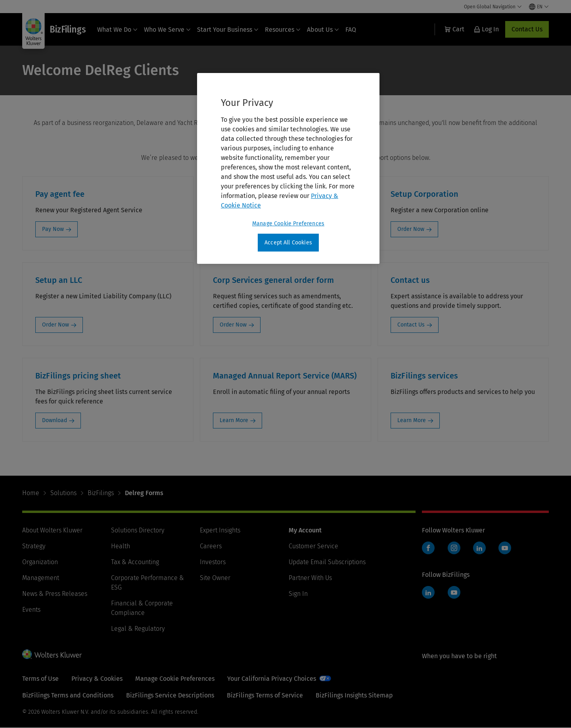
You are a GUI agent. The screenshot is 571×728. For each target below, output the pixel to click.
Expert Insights (220, 530)
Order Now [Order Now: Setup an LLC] (56, 325)
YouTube (505, 548)
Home (31, 493)
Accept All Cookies (288, 243)
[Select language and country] (539, 7)
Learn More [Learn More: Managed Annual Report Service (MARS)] (234, 420)
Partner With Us (310, 578)
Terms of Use (40, 679)
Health (121, 546)
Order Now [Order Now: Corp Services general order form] (233, 325)
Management (41, 578)
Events (31, 610)
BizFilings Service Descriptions (170, 695)
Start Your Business (228, 30)
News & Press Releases (55, 594)
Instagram (454, 548)
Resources (283, 30)
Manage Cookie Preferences (175, 679)
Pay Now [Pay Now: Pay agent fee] (53, 229)
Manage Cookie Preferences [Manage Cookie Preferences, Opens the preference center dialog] (288, 224)
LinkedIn (479, 548)
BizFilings (101, 493)
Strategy (34, 546)
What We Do (117, 30)
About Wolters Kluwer (52, 530)
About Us (323, 30)
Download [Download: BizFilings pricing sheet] (55, 420)
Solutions (63, 493)
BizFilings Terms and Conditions (68, 695)
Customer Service (313, 546)
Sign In (298, 594)
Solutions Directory (138, 530)
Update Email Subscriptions (327, 562)
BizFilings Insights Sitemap (354, 695)
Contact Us (527, 29)
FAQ (351, 30)
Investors (213, 562)
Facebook (428, 548)
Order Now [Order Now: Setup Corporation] (411, 229)
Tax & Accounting (135, 562)
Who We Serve (167, 30)
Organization (40, 562)
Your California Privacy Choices (272, 679)
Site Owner (215, 578)
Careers (211, 546)
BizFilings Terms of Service (265, 695)
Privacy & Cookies (97, 679)
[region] (288, 169)
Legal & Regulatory (138, 629)
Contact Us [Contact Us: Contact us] (411, 325)
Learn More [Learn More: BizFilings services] (412, 420)
